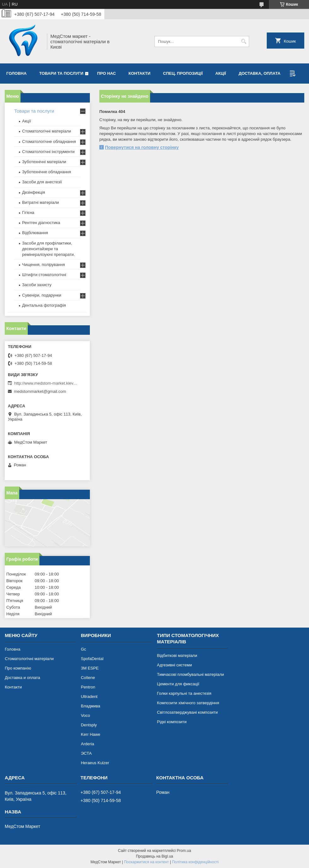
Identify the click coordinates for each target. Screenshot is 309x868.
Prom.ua (184, 851)
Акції (221, 73)
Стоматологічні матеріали (47, 131)
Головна (16, 73)
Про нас (106, 73)
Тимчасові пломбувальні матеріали (190, 674)
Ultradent (89, 697)
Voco (85, 715)
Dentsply (89, 725)
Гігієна (28, 213)
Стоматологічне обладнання (49, 142)
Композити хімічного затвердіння (188, 703)
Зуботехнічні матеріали (44, 162)
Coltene (88, 678)
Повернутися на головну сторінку (142, 147)
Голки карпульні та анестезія (184, 693)
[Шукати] (244, 41)
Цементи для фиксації (178, 684)
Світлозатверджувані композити (187, 712)
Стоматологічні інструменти (48, 152)
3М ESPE (90, 668)
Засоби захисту (37, 285)
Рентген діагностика (41, 223)
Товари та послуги (61, 73)
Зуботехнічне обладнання (47, 172)
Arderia (87, 744)
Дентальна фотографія (44, 305)
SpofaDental (92, 659)
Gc (83, 649)
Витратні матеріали (41, 202)
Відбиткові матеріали (177, 655)
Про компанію (18, 668)
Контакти (140, 73)
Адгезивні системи (175, 665)
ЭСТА (86, 753)
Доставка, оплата (260, 73)
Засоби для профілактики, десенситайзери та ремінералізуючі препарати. (48, 249)
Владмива (90, 706)
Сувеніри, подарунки (42, 295)
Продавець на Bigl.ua (154, 856)
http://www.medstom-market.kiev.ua (46, 383)
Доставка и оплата (22, 678)
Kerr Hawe (90, 734)
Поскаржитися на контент (146, 862)
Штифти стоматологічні (44, 275)
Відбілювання (35, 233)
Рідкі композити (172, 722)
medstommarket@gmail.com (40, 391)
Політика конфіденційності (195, 862)
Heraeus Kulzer (95, 763)
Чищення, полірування (44, 265)
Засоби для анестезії (42, 182)
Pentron (88, 687)
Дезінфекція (34, 192)
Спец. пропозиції (183, 73)
